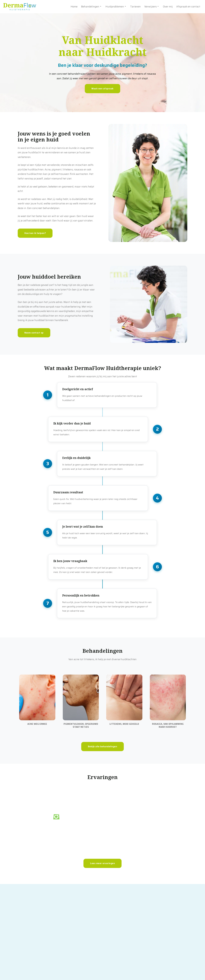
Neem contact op (34, 333)
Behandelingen (91, 7)
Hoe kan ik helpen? (35, 233)
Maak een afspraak (102, 89)
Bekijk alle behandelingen (103, 786)
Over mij (168, 7)
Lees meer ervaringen (102, 903)
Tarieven (135, 7)
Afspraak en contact (188, 7)
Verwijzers (152, 7)
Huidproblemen (116, 7)
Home (74, 7)
